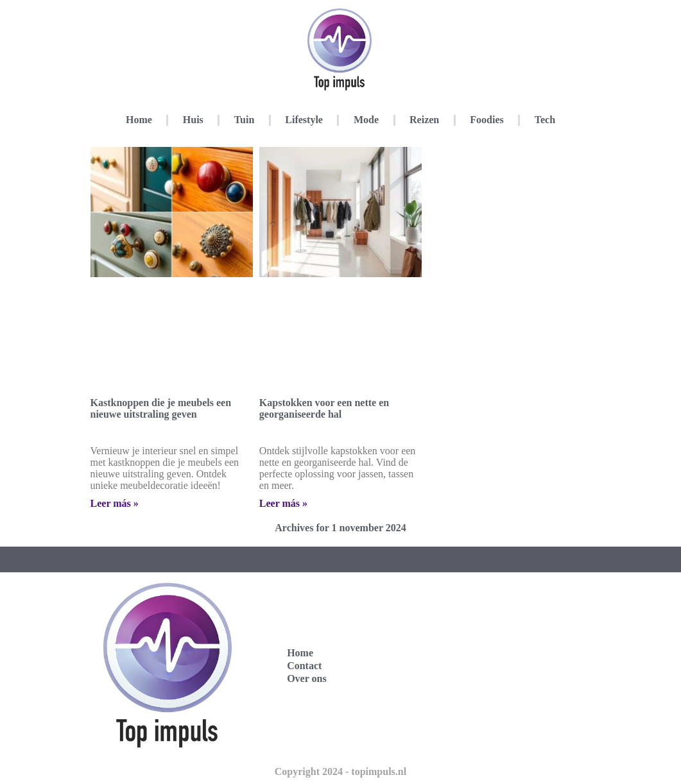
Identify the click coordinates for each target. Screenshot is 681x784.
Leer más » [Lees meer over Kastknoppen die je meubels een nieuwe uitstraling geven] (115, 503)
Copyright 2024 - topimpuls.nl (340, 771)
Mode (366, 120)
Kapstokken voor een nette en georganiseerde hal (324, 408)
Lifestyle (304, 120)
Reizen (424, 120)
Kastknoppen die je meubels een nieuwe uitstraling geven (161, 408)
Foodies (487, 120)
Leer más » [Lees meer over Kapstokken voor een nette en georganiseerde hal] (283, 503)
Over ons (306, 678)
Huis (193, 120)
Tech (545, 120)
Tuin (244, 120)
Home (139, 120)
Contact (304, 666)
